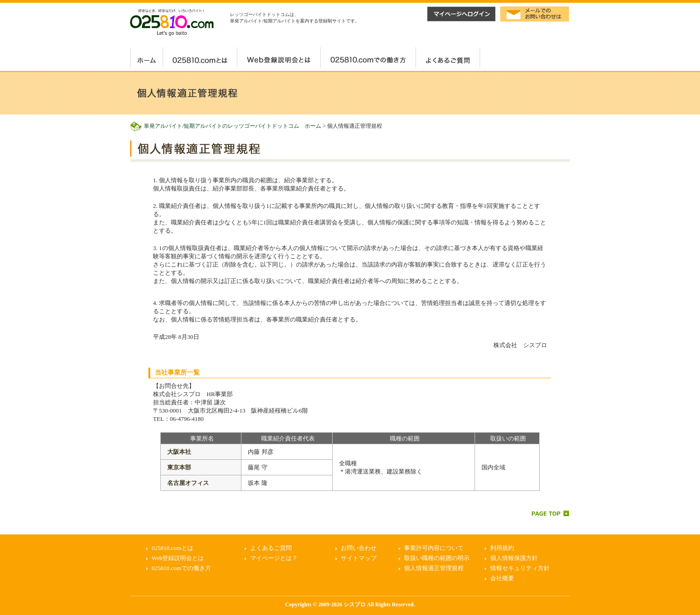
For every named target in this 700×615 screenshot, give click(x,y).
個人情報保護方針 (514, 558)
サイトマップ (359, 558)
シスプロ (355, 604)
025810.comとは (172, 548)
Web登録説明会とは (178, 558)
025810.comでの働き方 (181, 568)
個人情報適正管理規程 (434, 568)
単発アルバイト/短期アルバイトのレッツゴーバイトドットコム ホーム (232, 126)
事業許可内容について (434, 548)
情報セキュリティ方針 (520, 568)
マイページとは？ (274, 558)
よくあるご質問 (271, 548)
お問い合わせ (359, 548)
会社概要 (502, 578)
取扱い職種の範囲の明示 (437, 558)
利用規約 (502, 548)
